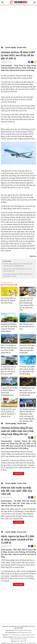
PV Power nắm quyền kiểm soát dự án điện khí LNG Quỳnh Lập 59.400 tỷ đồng (27, 370)
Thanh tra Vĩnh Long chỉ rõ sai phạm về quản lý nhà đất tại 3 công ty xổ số (8, 413)
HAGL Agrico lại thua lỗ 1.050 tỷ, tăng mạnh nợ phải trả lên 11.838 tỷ (18, 275)
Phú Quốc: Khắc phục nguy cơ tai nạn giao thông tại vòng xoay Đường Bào (27, 349)
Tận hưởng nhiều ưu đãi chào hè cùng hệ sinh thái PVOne (8, 301)
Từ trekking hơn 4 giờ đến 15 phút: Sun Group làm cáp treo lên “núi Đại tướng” (28, 392)
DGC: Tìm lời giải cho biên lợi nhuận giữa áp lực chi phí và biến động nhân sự (9, 349)
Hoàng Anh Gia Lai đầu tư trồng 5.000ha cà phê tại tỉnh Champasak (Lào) (9, 392)
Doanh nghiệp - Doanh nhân (16, 47)
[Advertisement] (18, 25)
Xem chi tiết (18, 473)
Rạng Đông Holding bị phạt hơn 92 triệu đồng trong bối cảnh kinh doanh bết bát (9, 328)
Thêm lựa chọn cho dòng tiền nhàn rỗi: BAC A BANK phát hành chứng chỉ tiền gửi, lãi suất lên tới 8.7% (26, 304)
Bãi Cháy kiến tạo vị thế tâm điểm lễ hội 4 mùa (27, 327)
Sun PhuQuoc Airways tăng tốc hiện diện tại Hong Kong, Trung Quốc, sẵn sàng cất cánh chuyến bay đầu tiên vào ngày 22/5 (27, 415)
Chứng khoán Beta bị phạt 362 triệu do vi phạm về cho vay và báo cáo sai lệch (8, 370)
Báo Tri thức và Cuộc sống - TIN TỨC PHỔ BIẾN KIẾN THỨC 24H (19, 2)
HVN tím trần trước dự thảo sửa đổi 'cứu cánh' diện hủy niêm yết (18, 270)
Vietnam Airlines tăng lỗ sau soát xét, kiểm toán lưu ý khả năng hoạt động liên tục (18, 265)
